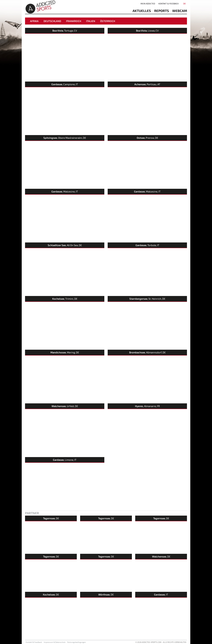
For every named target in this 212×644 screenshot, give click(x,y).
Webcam (180, 11)
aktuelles (142, 11)
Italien (91, 21)
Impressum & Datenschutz (55, 642)
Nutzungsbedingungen (77, 642)
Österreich (108, 21)
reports (162, 11)
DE (185, 4)
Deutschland (52, 21)
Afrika (34, 21)
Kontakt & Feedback (169, 4)
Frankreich (74, 21)
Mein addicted (148, 4)
